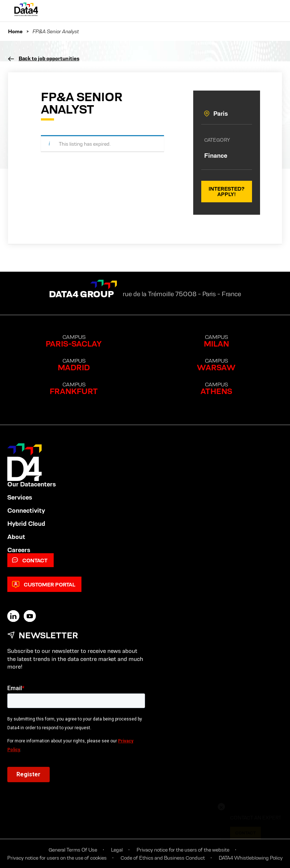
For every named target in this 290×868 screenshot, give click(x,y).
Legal (117, 850)
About (16, 537)
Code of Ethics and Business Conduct (163, 858)
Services (20, 497)
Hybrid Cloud (26, 524)
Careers (19, 550)
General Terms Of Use (73, 850)
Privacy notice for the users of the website (183, 850)
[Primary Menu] (268, 11)
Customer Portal (44, 584)
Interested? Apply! (226, 191)
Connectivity (26, 511)
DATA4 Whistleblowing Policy (251, 858)
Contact (30, 560)
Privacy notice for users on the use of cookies (57, 858)
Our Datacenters (32, 484)
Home (15, 31)
